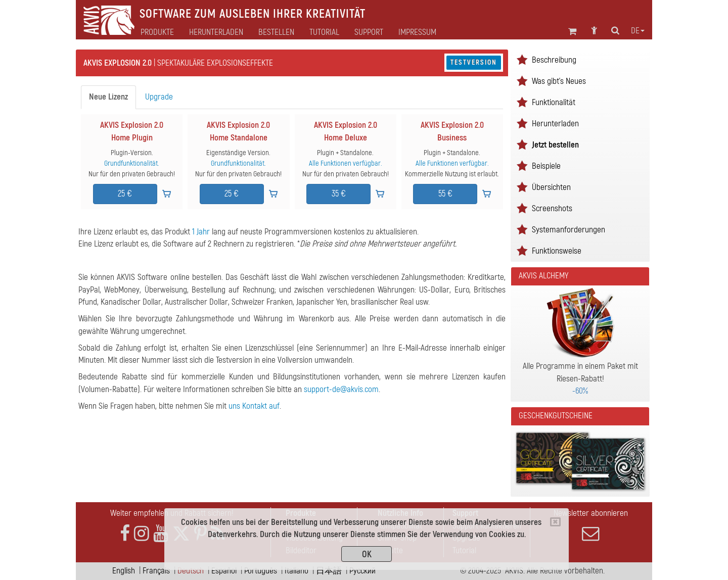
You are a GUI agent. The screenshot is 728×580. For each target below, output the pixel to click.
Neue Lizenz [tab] (108, 97)
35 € (339, 194)
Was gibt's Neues (559, 81)
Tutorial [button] (324, 32)
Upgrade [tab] (159, 97)
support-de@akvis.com (341, 389)
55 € (445, 194)
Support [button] (369, 32)
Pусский (362, 571)
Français (156, 571)
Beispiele (546, 166)
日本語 (329, 571)
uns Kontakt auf (254, 406)
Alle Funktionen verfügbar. (346, 163)
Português (261, 571)
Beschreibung (554, 60)
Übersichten (551, 187)
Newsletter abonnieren (590, 525)
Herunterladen (216, 32)
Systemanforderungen (568, 230)
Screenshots (552, 208)
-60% (580, 391)
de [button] (638, 31)
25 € (125, 194)
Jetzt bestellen (555, 145)
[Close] (555, 522)
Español (224, 571)
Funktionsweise (557, 251)
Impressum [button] (417, 32)
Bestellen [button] (276, 32)
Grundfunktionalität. (132, 163)
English (124, 571)
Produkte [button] (157, 32)
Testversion (474, 62)
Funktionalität (554, 102)
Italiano (297, 571)
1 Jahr (201, 232)
